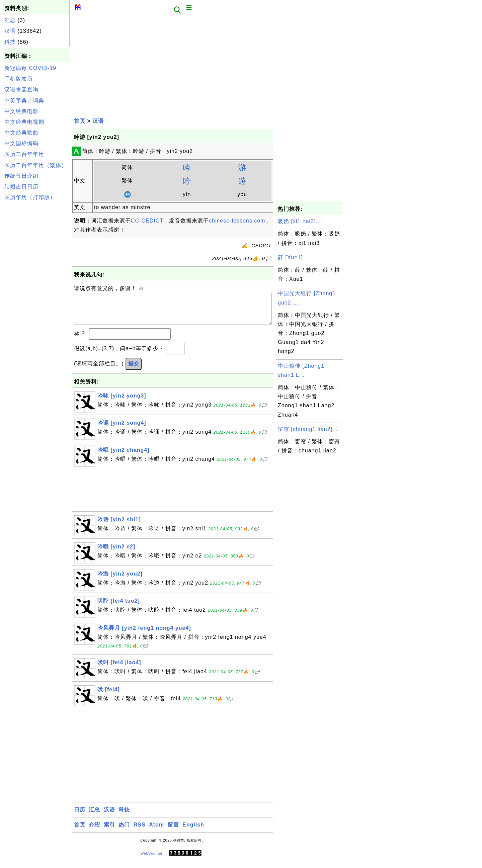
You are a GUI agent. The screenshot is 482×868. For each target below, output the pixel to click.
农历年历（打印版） (30, 197)
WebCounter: (152, 860)
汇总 (10, 20)
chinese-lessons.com (237, 221)
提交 (134, 370)
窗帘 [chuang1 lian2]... (308, 429)
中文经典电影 (21, 111)
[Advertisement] (36, 304)
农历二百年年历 (24, 154)
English (193, 831)
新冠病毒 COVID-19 (30, 68)
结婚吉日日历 (21, 187)
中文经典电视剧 (24, 122)
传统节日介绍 (21, 176)
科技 (10, 42)
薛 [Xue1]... (293, 257)
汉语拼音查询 (21, 90)
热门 (124, 831)
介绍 (94, 831)
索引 (109, 831)
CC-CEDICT (147, 221)
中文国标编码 (21, 143)
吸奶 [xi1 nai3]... (300, 221)
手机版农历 (19, 79)
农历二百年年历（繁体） (36, 165)
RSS (140, 831)
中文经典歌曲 (21, 133)
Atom (156, 831)
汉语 (10, 31)
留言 (173, 831)
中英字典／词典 (24, 101)
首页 (80, 121)
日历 (80, 816)
